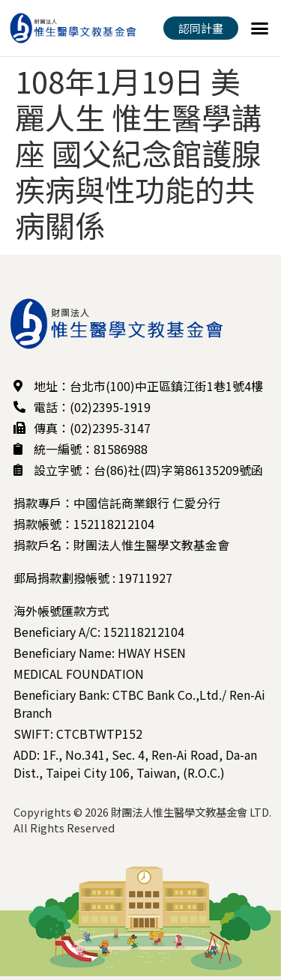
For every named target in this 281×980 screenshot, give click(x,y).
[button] (260, 28)
